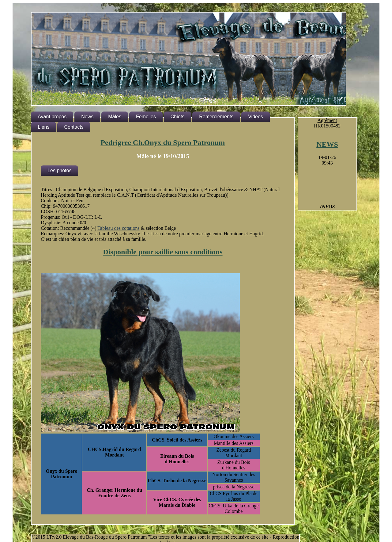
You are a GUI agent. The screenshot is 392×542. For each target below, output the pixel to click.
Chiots (177, 117)
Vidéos (256, 117)
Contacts (74, 127)
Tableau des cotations (119, 228)
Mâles (115, 117)
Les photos (59, 171)
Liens (43, 127)
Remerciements (216, 117)
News (87, 117)
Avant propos (52, 117)
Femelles (146, 117)
